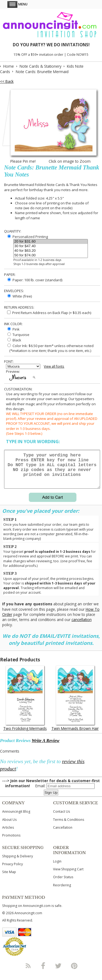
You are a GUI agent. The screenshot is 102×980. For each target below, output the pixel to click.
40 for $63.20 (51, 251)
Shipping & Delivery (18, 863)
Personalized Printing (28, 237)
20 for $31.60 (51, 242)
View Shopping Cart (68, 876)
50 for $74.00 (51, 255)
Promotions (11, 842)
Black (14, 340)
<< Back (7, 81)
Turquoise (18, 335)
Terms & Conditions (69, 826)
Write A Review (45, 747)
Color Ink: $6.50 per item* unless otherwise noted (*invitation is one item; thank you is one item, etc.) (50, 348)
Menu (17, 4)
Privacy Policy (13, 870)
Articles (8, 834)
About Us (9, 826)
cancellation (82, 626)
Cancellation (63, 834)
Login (57, 868)
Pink (13, 329)
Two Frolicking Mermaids (25, 735)
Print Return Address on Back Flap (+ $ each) (49, 313)
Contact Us (61, 818)
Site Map (9, 878)
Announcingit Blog (16, 818)
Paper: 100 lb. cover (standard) (35, 280)
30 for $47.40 (51, 246)
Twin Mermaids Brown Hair (75, 735)
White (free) (20, 296)
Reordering (62, 892)
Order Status (63, 883)
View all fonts (54, 366)
